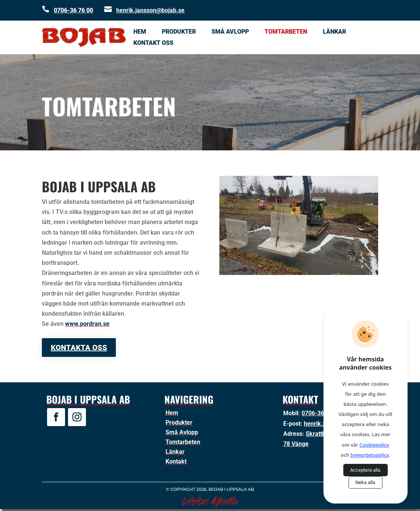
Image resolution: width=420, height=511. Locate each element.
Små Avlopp (230, 32)
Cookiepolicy (374, 445)
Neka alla (365, 482)
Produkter (179, 32)
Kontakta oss (79, 348)
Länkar (334, 32)
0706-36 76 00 (73, 10)
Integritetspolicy (370, 455)
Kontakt (176, 461)
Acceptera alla (365, 470)
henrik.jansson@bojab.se (150, 10)
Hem (140, 32)
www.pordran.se (87, 324)
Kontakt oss (153, 43)
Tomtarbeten (286, 32)
